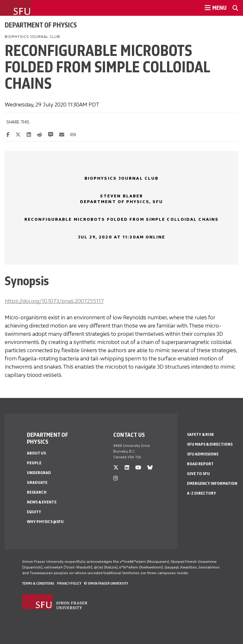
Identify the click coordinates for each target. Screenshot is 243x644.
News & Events (42, 502)
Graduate (37, 482)
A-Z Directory (202, 493)
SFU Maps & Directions (210, 444)
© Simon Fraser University (106, 583)
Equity (34, 512)
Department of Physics (41, 25)
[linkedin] (127, 468)
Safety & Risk (200, 434)
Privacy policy (69, 583)
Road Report (200, 464)
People (34, 463)
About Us (36, 453)
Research (37, 492)
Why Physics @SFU (45, 522)
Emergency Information (212, 483)
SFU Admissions (203, 454)
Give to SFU (198, 474)
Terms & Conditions (38, 583)
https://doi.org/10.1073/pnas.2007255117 (54, 301)
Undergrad (39, 473)
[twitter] (116, 468)
